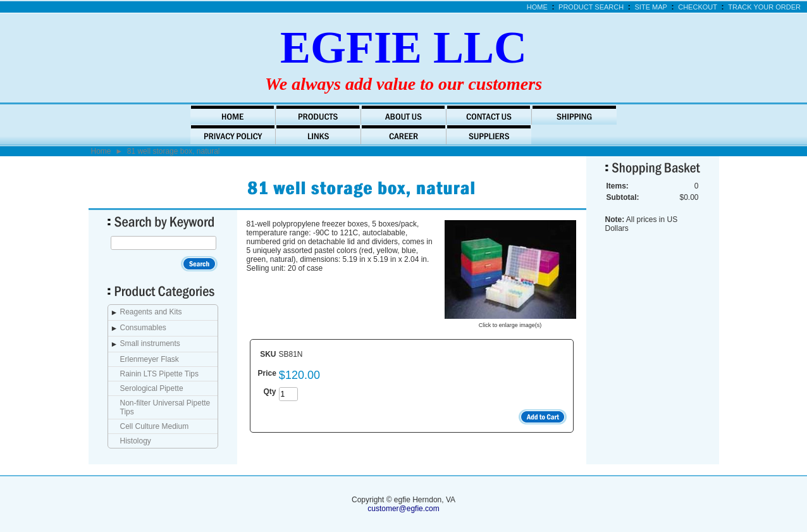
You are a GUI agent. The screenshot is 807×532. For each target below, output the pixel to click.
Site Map (651, 7)
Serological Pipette (152, 388)
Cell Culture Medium (155, 426)
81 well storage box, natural (174, 151)
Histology (136, 441)
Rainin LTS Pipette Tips (160, 374)
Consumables (143, 328)
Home (537, 7)
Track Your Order (764, 7)
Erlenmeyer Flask (150, 359)
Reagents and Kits (151, 312)
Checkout (698, 7)
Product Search (591, 7)
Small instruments (150, 343)
